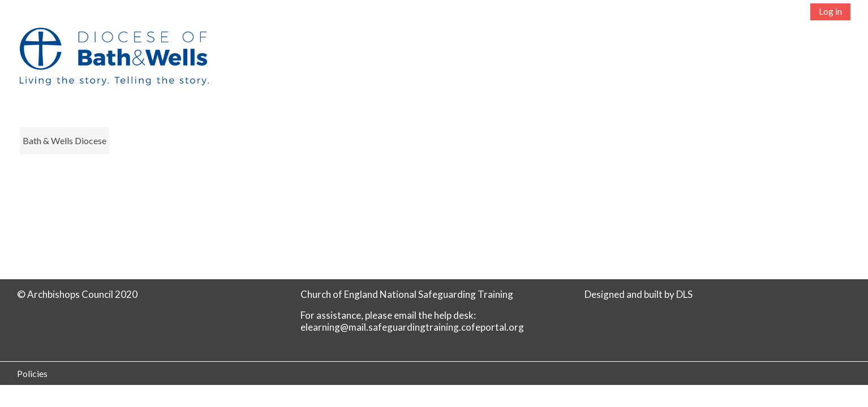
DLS (684, 294)
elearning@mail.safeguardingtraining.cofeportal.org (412, 327)
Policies (32, 373)
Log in (830, 11)
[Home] (108, 66)
